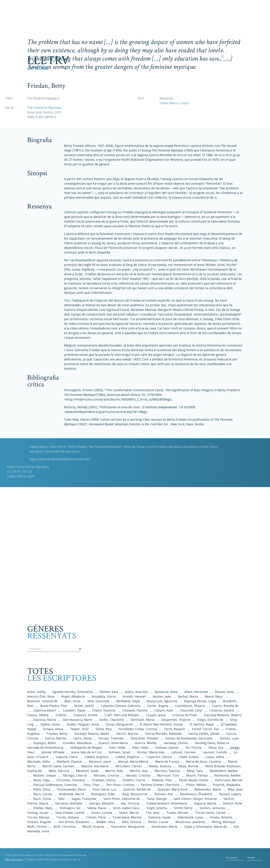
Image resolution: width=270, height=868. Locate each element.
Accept (251, 858)
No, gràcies (231, 858)
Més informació (14, 859)
